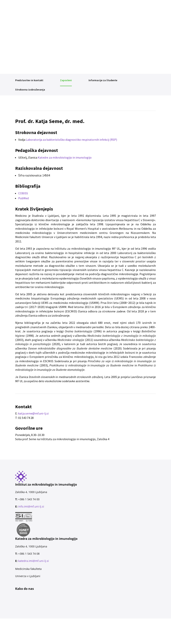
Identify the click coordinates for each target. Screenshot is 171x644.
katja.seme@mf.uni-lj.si (33, 413)
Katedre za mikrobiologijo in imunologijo (65, 157)
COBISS (23, 193)
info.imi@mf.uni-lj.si (31, 506)
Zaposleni (66, 80)
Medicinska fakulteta (28, 569)
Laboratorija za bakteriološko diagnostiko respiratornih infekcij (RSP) (71, 140)
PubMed (23, 198)
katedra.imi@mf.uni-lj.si (34, 561)
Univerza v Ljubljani (28, 576)
